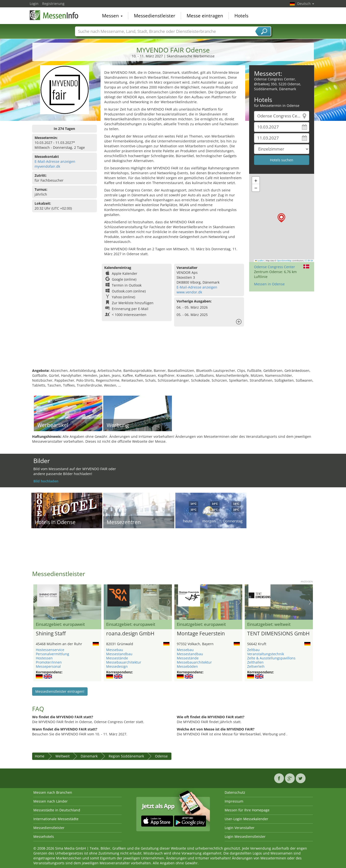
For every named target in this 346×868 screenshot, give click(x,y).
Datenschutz (235, 792)
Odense (161, 756)
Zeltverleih (256, 666)
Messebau (115, 650)
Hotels (241, 16)
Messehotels (44, 837)
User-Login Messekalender (246, 819)
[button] (281, 218)
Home (40, 756)
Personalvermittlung (52, 654)
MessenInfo (54, 15)
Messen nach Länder (51, 801)
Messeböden (187, 666)
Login (34, 4)
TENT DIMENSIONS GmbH (278, 634)
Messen (112, 16)
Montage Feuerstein (201, 634)
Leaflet (259, 261)
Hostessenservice (50, 650)
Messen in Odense (269, 284)
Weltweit (63, 756)
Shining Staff (51, 634)
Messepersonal (48, 666)
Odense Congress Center (275, 267)
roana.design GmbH (130, 634)
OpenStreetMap (284, 261)
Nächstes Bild (169, 602)
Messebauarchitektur (124, 662)
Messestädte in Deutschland (57, 810)
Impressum (234, 801)
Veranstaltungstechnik (266, 654)
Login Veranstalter (240, 828)
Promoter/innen (49, 662)
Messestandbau (119, 654)
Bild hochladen (46, 481)
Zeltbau (253, 650)
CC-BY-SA (309, 261)
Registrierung (53, 4)
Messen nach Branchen (53, 792)
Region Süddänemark (126, 756)
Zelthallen (255, 662)
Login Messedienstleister (245, 837)
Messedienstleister (155, 16)
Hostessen (44, 658)
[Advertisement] (173, 352)
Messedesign (117, 666)
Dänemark (89, 756)
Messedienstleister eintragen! (60, 691)
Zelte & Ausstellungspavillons (271, 658)
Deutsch (306, 4)
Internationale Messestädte (56, 819)
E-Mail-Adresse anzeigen (55, 161)
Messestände (117, 658)
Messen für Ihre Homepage (247, 810)
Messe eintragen (205, 16)
